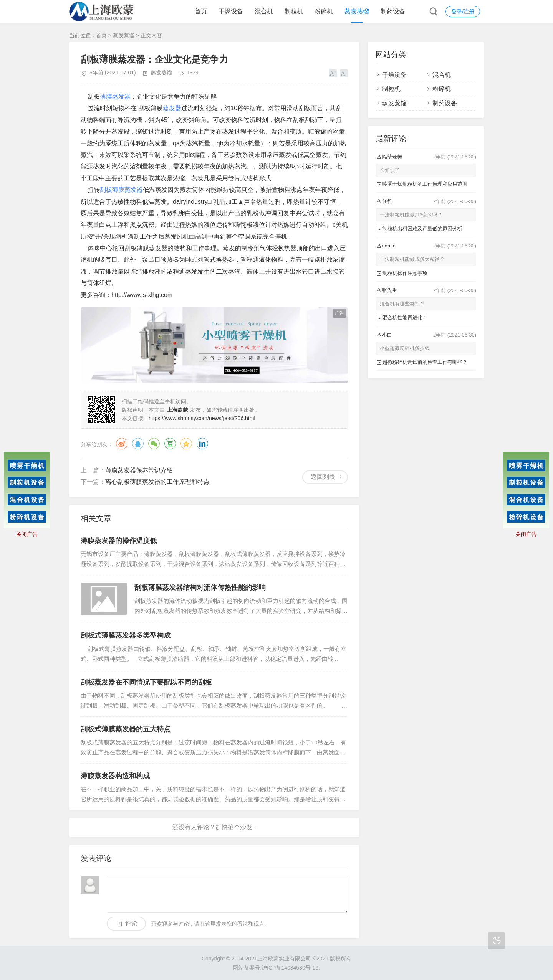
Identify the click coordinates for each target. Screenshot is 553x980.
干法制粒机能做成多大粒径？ (412, 259)
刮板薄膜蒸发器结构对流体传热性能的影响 (200, 587)
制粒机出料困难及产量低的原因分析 (422, 229)
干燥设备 (231, 11)
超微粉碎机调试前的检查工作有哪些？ (425, 362)
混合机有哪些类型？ (402, 304)
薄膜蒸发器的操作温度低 (119, 541)
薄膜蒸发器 (115, 97)
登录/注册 (463, 12)
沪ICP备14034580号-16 (290, 968)
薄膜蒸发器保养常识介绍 (139, 470)
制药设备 (393, 11)
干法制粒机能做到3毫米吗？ (411, 215)
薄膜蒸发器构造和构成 (115, 776)
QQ (138, 444)
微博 (122, 444)
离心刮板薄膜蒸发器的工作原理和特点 (157, 482)
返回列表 (323, 477)
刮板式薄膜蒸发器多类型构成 (126, 635)
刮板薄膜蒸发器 (121, 190)
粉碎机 (324, 11)
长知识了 (390, 170)
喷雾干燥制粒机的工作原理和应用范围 (425, 184)
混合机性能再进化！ (405, 318)
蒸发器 (172, 108)
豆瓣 (170, 444)
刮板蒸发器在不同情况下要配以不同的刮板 (146, 682)
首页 (201, 11)
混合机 (264, 11)
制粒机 (294, 11)
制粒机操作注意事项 (405, 273)
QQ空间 (186, 444)
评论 (131, 923)
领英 (202, 444)
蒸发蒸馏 (357, 11)
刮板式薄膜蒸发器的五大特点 (126, 729)
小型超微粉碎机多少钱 (405, 348)
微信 (154, 444)
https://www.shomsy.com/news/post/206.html (202, 418)
